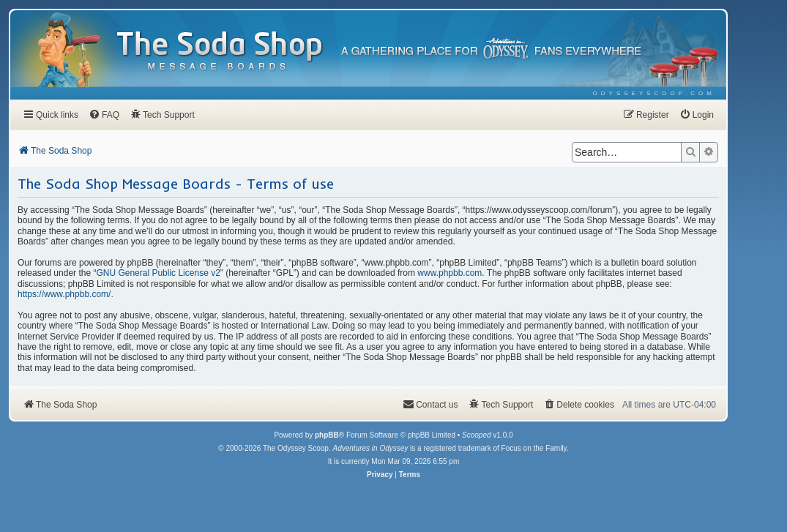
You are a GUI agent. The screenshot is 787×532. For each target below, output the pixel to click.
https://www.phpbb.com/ (64, 294)
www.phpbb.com (450, 273)
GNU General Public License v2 (158, 273)
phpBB (327, 435)
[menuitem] (654, 93)
